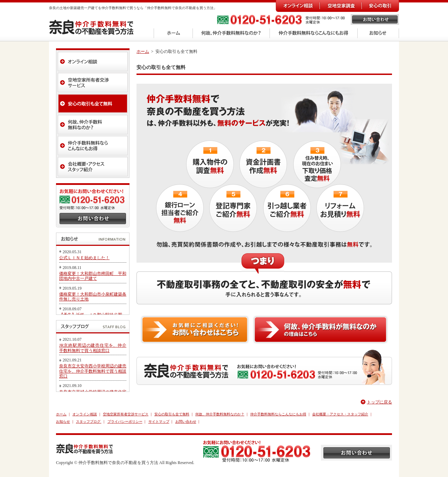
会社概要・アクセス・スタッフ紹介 (340, 414)
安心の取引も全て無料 (172, 414)
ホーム (143, 51)
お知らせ (63, 421)
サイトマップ (159, 421)
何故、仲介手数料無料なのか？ (220, 414)
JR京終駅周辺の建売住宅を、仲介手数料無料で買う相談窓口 (93, 348)
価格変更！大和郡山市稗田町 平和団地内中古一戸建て (93, 276)
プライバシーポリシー (125, 421)
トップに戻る (379, 402)
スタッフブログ (89, 421)
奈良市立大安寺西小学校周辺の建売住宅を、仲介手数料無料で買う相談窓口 (93, 371)
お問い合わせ (186, 421)
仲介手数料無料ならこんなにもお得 (278, 414)
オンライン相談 (85, 414)
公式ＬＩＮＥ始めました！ (84, 258)
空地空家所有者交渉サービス (126, 414)
